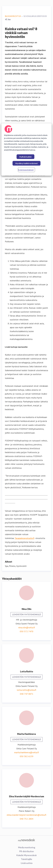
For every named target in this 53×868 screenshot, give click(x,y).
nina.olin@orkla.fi (27, 627)
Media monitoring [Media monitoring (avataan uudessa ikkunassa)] (27, 847)
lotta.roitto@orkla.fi (26, 690)
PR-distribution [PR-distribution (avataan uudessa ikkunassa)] (26, 851)
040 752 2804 (26, 819)
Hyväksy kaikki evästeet (26, 163)
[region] (26, 150)
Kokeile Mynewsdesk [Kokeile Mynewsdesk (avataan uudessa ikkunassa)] (26, 855)
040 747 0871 (27, 694)
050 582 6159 (26, 756)
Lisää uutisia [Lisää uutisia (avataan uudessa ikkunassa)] (27, 863)
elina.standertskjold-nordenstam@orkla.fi (26, 815)
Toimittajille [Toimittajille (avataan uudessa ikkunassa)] (27, 859)
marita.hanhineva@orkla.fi (26, 752)
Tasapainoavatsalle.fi (24, 538)
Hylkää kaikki (25, 157)
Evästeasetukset (26, 170)
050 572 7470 (26, 631)
